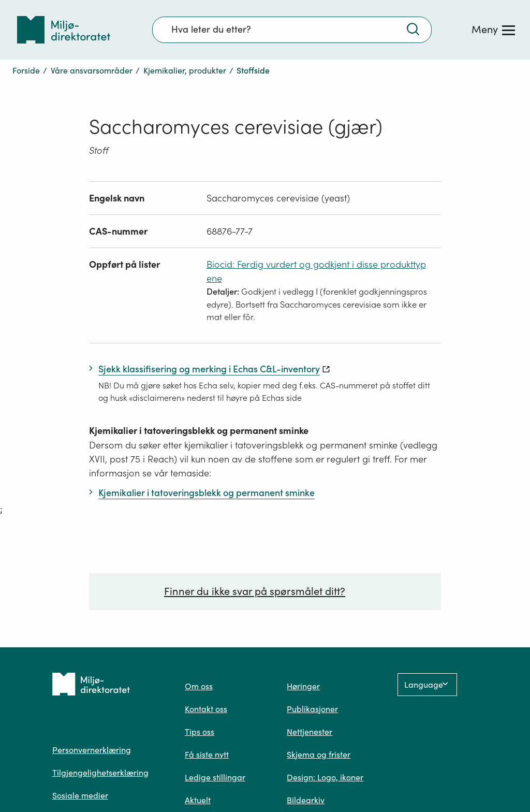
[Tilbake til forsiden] (64, 30)
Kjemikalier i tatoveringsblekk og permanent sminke (199, 431)
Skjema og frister (319, 755)
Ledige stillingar (215, 777)
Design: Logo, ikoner (325, 777)
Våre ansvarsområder (92, 70)
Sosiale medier (80, 795)
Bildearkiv (306, 800)
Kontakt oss (206, 709)
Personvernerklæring (92, 750)
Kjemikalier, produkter (185, 70)
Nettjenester (310, 732)
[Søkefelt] (292, 30)
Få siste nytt (207, 755)
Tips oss (200, 732)
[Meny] (493, 30)
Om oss (199, 686)
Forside (26, 70)
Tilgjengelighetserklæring (100, 773)
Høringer (303, 686)
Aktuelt (198, 800)
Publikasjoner (312, 709)
